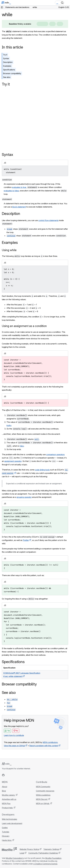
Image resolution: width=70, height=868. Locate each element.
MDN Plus (6, 803)
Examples (7, 66)
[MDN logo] (7, 764)
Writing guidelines (43, 795)
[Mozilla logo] (9, 849)
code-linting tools (42, 470)
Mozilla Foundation (53, 858)
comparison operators (55, 454)
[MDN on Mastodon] (16, 775)
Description (8, 62)
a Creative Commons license (45, 864)
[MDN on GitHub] (3, 775)
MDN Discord (42, 799)
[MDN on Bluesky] (7, 775)
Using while (9, 250)
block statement (19, 207)
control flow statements (48, 220)
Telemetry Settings (51, 849)
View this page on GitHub (14, 746)
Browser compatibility (12, 73)
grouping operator (24, 497)
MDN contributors (50, 742)
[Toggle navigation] (67, 3)
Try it (5, 55)
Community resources (45, 791)
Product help (7, 808)
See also (7, 77)
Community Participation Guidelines (43, 853)
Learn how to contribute (14, 735)
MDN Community (43, 787)
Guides (5, 828)
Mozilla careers (9, 795)
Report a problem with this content (44, 746)
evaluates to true (19, 187)
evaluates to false (11, 191)
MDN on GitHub (43, 803)
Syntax (6, 58)
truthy (9, 425)
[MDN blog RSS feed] (20, 775)
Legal (22, 853)
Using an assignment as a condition (24, 326)
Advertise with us (9, 799)
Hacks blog (7, 840)
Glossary (6, 836)
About (4, 787)
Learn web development (12, 823)
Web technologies (9, 819)
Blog (4, 791)
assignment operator (13, 461)
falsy (22, 446)
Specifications (9, 70)
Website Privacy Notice (29, 849)
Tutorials (6, 832)
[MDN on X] (12, 775)
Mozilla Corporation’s (15, 858)
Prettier (26, 540)
